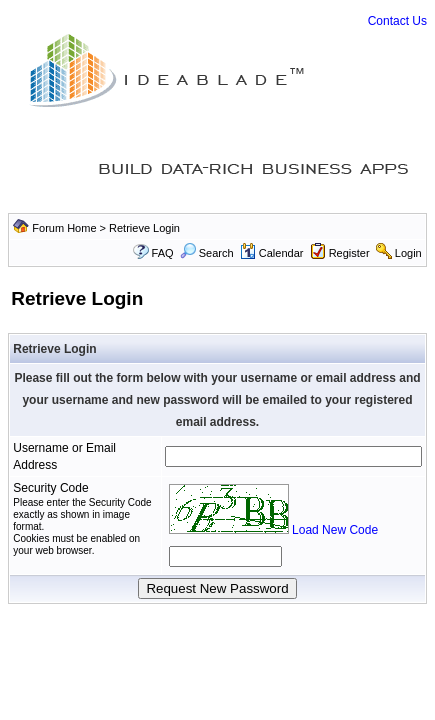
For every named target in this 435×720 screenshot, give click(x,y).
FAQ (163, 253)
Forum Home (64, 228)
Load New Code (335, 530)
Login (408, 253)
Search (207, 253)
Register (349, 253)
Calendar (272, 253)
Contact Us (397, 21)
